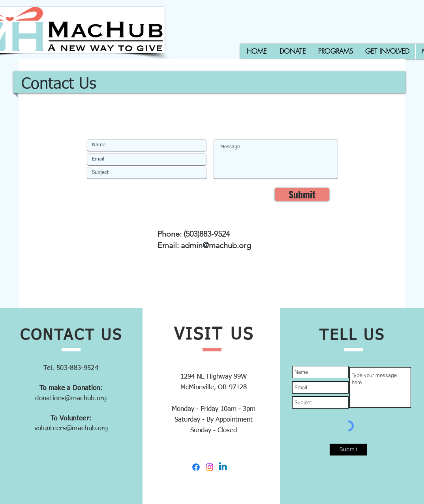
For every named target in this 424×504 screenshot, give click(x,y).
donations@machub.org (71, 399)
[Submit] (302, 194)
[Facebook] (196, 467)
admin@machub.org (216, 245)
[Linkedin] (223, 467)
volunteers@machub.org (71, 428)
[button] (335, 51)
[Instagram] (209, 467)
